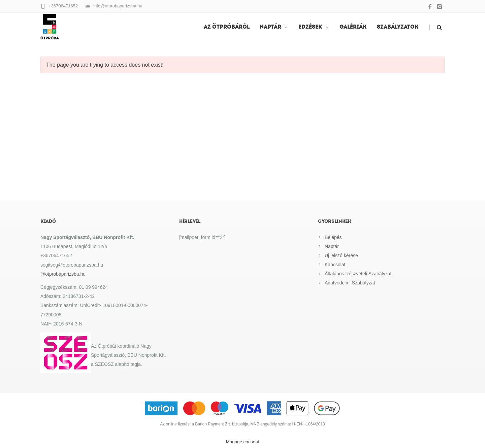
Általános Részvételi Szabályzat (358, 274)
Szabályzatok (398, 27)
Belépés (333, 237)
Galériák (353, 27)
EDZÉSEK (314, 27)
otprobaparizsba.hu (65, 274)
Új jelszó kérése (341, 255)
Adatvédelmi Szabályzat (350, 283)
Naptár (274, 27)
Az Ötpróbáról (227, 27)
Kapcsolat (335, 265)
